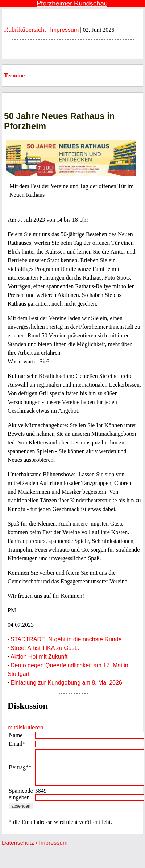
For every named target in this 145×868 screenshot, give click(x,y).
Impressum (64, 30)
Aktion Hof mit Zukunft (39, 657)
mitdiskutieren (26, 727)
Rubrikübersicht (25, 30)
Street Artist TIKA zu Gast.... (47, 648)
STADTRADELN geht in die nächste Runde (66, 639)
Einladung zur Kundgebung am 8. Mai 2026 (66, 683)
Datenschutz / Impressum (35, 843)
